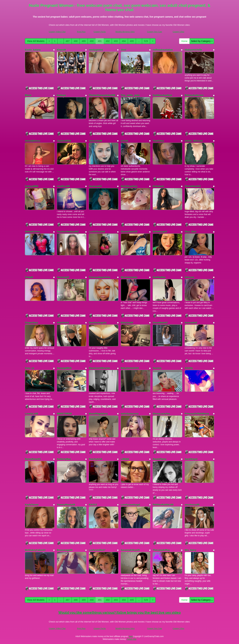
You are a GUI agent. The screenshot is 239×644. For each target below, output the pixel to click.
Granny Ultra (179, 32)
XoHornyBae (64, 459)
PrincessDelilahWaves (197, 414)
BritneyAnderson (194, 95)
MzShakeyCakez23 (35, 550)
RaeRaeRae (159, 277)
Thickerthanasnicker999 (102, 95)
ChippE (29, 277)
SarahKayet (191, 459)
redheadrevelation (163, 50)
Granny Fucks (100, 32)
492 (108, 41)
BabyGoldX (127, 323)
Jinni (124, 50)
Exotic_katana (33, 50)
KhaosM (61, 50)
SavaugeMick (64, 368)
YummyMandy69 (66, 505)
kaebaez (61, 95)
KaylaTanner (32, 505)
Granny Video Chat (57, 32)
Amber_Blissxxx (194, 141)
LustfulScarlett (97, 232)
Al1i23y (189, 368)
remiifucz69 (63, 186)
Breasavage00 (65, 550)
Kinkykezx (158, 186)
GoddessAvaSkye (162, 95)
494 (124, 41)
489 (84, 41)
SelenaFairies (32, 232)
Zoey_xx (30, 368)
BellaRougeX (160, 232)
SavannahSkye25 (130, 550)
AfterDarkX (63, 323)
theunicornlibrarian (99, 368)
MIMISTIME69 (64, 414)
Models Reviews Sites (125, 32)
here (131, 636)
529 (146, 41)
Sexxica (157, 368)
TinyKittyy (158, 141)
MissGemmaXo (129, 277)
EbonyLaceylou (161, 414)
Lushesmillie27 (97, 550)
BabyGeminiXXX (130, 368)
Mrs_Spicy (191, 550)
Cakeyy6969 (32, 186)
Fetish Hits (132, 639)
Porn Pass (81, 32)
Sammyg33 (63, 277)
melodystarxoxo (130, 414)
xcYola (124, 141)
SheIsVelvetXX (193, 186)
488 (76, 41)
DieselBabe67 (160, 323)
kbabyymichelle (193, 50)
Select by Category (202, 41)
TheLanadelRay (161, 550)
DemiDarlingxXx (98, 323)
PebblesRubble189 (163, 505)
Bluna (28, 95)
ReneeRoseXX (33, 459)
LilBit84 (125, 459)
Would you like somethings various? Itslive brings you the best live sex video (119, 613)
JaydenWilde (64, 141)
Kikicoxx (190, 277)
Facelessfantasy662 (68, 232)
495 (132, 41)
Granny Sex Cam (155, 32)
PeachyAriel (95, 459)
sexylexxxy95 (192, 505)
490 (92, 41)
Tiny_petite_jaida (130, 95)
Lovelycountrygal (130, 505)
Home (184, 41)
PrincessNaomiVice (100, 277)
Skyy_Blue (191, 232)
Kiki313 (93, 505)
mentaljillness (33, 141)
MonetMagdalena (98, 414)
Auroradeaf (191, 323)
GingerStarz (31, 323)
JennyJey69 (95, 141)
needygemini (96, 50)
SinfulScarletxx (129, 186)
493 (116, 41)
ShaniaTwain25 (129, 232)
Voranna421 (95, 186)
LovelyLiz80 (31, 414)
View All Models (36, 41)
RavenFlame (159, 459)
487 (68, 41)
